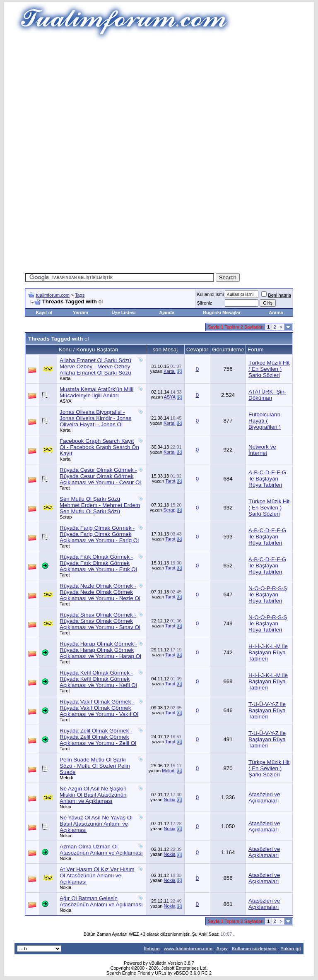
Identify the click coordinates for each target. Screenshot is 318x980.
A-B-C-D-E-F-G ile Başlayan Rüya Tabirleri (267, 479)
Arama (276, 312)
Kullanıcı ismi (211, 294)
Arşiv (222, 949)
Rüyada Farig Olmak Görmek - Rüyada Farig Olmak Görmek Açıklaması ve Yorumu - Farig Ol (99, 534)
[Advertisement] (171, 99)
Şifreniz (205, 303)
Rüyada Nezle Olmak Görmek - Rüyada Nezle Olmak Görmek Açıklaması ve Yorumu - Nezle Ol (100, 592)
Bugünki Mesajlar (222, 312)
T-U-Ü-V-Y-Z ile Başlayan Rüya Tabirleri (267, 710)
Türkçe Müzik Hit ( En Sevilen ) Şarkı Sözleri (269, 369)
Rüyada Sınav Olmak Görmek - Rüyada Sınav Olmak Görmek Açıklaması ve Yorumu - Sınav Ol (100, 621)
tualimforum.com (53, 295)
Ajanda (167, 312)
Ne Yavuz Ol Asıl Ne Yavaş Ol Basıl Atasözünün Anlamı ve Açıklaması (96, 824)
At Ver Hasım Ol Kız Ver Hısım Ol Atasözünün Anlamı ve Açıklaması (97, 876)
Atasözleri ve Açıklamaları (264, 797)
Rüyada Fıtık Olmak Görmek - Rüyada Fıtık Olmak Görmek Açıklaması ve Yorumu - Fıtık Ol (98, 563)
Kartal (66, 378)
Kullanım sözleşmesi (254, 949)
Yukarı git (291, 949)
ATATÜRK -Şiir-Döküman (267, 395)
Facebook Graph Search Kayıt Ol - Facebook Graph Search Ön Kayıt (99, 447)
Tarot (65, 488)
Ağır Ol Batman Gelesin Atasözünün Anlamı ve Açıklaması (101, 901)
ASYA (66, 401)
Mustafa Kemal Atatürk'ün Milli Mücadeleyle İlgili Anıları (96, 392)
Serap (66, 517)
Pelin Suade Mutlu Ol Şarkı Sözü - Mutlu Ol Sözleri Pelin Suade (95, 766)
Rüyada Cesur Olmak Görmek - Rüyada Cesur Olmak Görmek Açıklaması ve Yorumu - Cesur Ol (100, 476)
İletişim (152, 949)
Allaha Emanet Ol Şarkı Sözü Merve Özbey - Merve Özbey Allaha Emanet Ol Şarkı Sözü (95, 366)
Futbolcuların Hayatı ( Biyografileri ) (265, 421)
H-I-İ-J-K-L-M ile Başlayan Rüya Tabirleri (268, 652)
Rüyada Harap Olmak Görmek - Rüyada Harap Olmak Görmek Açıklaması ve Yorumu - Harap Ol (100, 650)
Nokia (65, 807)
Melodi (66, 778)
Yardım (81, 312)
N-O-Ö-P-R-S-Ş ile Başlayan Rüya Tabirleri (268, 594)
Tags (80, 295)
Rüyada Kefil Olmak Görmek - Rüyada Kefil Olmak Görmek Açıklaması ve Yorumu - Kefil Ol (98, 679)
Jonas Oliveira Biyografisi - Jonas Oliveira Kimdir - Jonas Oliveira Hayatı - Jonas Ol (95, 418)
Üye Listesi (123, 312)
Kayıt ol (44, 312)
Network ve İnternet (262, 450)
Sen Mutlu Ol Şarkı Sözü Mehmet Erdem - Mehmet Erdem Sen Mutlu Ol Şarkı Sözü (100, 505)
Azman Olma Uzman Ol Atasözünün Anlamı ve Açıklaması (101, 850)
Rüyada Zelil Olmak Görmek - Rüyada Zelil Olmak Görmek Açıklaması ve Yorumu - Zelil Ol (98, 737)
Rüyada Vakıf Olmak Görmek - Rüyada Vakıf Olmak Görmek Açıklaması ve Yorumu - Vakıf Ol (99, 708)
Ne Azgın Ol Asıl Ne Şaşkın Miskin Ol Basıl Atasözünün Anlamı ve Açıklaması (93, 795)
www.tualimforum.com (188, 949)
